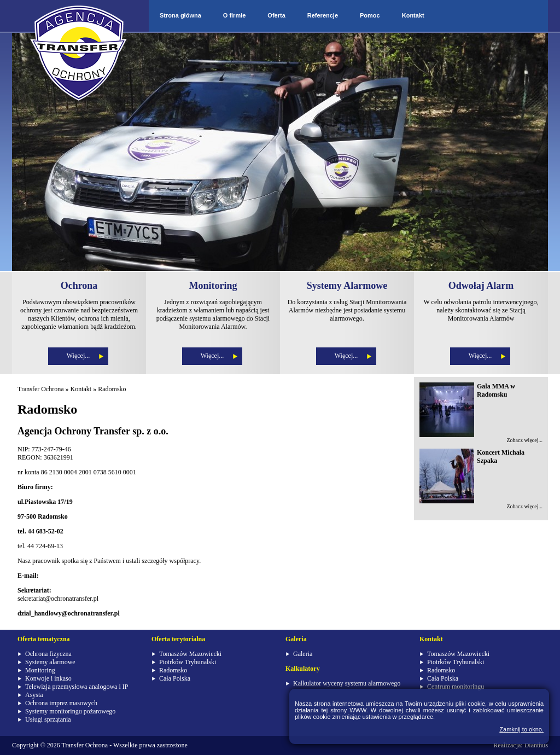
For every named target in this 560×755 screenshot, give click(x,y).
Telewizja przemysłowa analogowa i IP (77, 687)
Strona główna (180, 15)
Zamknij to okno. (521, 729)
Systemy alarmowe (50, 662)
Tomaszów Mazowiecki (190, 654)
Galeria (303, 654)
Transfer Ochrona (41, 389)
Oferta (276, 15)
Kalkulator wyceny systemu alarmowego (347, 683)
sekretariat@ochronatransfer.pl (58, 599)
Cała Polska (175, 678)
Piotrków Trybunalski (188, 662)
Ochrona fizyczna (48, 654)
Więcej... (78, 356)
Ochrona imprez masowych (61, 703)
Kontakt (413, 15)
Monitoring (40, 670)
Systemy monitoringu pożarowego (70, 711)
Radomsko (112, 389)
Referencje (323, 15)
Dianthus (536, 745)
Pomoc (370, 15)
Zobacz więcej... (524, 440)
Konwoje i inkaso (48, 678)
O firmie (235, 15)
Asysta (34, 695)
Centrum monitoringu (456, 687)
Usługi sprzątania (48, 719)
